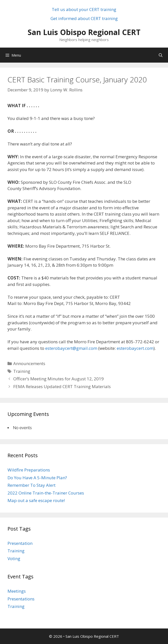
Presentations (21, 599)
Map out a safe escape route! (36, 500)
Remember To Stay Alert (31, 485)
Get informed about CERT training (84, 18)
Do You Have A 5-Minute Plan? (37, 478)
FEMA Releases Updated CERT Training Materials (62, 386)
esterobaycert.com (135, 348)
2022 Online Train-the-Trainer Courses (46, 493)
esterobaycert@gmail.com (71, 348)
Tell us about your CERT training (84, 9)
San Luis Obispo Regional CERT (84, 32)
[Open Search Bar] (161, 55)
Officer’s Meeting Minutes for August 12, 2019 (58, 379)
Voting (14, 558)
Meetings (17, 591)
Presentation (20, 543)
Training (22, 371)
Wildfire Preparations (29, 470)
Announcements (29, 363)
